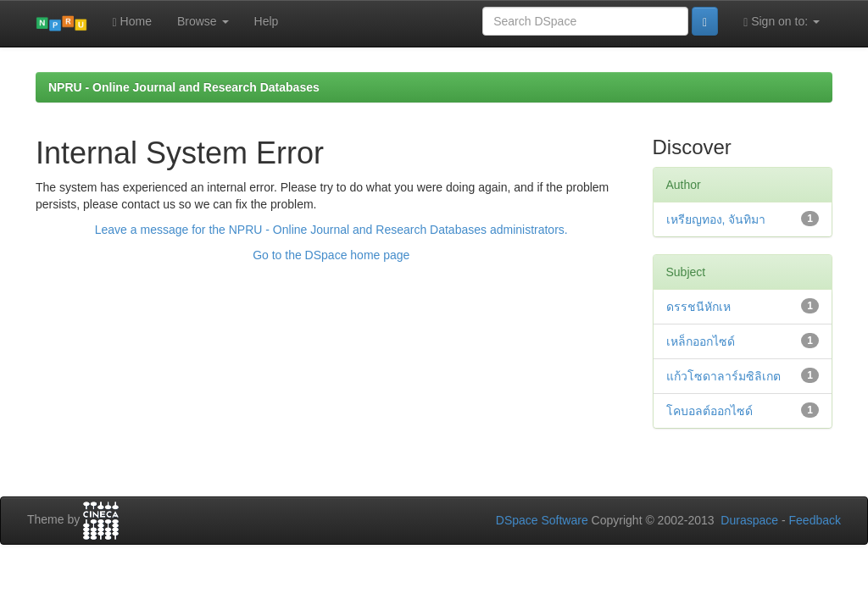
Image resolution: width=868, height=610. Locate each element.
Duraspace (749, 520)
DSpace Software (542, 520)
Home (132, 22)
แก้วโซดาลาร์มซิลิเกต (723, 376)
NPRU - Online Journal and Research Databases (184, 87)
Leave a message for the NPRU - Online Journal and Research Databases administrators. (331, 230)
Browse (203, 21)
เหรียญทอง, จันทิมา (716, 219)
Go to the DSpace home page (331, 255)
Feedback (815, 520)
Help (267, 21)
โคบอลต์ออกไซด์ (709, 411)
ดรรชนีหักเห (698, 307)
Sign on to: (782, 22)
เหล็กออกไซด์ (701, 341)
